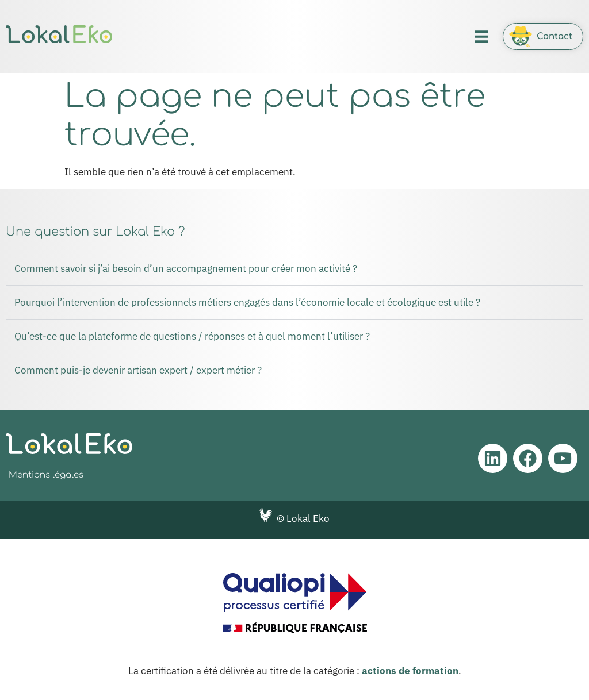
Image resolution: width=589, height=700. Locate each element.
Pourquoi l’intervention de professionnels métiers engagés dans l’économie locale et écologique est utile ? (247, 302)
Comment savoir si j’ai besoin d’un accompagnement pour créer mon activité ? (186, 268)
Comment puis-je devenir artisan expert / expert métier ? (138, 370)
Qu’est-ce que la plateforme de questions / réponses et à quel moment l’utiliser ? (192, 336)
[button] (481, 36)
